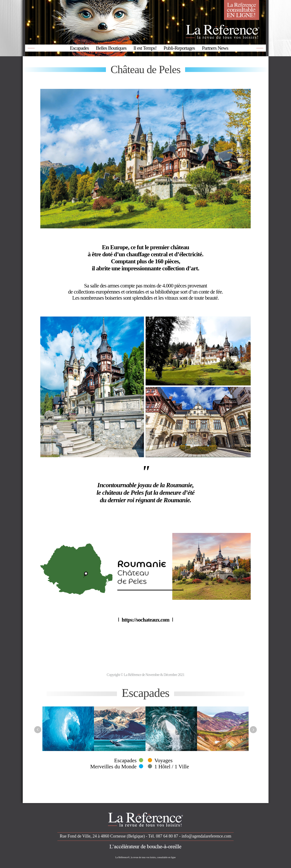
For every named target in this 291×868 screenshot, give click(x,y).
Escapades (79, 48)
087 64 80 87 (167, 836)
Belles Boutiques (111, 48)
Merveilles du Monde (113, 767)
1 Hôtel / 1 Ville (172, 767)
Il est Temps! (145, 48)
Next (253, 730)
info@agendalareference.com (206, 836)
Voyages (164, 760)
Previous (38, 730)
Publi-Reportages (179, 48)
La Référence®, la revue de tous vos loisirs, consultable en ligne (145, 857)
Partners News (215, 48)
